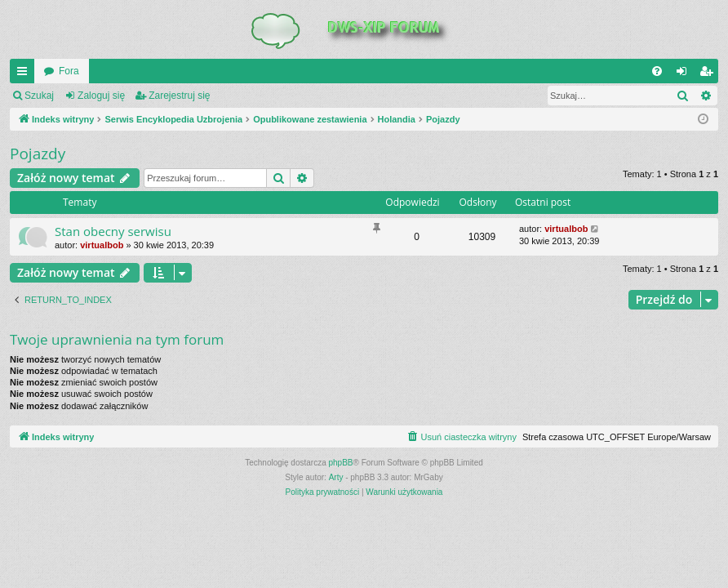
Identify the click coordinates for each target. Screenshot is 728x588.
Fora (69, 71)
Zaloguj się (101, 96)
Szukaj (39, 96)
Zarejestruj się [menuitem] (709, 74)
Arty (336, 477)
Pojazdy (38, 154)
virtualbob (102, 245)
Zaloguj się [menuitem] (685, 74)
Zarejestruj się (179, 96)
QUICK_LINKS (25, 74)
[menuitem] (657, 71)
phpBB (341, 463)
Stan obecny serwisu (113, 231)
